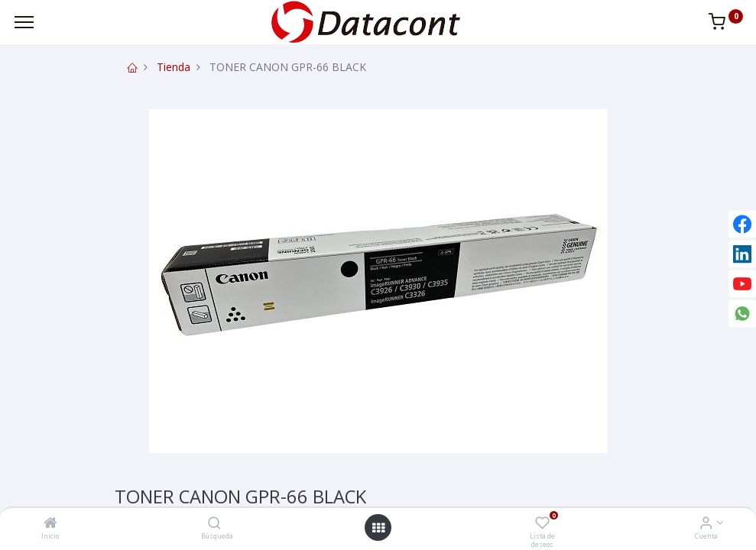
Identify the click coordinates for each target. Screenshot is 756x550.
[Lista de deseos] (542, 524)
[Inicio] (50, 524)
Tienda (174, 67)
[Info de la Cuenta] (706, 524)
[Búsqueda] (214, 524)
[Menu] (24, 22)
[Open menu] (378, 528)
